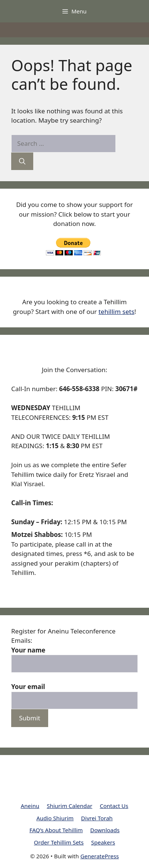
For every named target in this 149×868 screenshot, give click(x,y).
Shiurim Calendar (69, 806)
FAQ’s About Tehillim (56, 830)
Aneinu (30, 806)
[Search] (22, 161)
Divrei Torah (97, 818)
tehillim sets (117, 312)
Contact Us (114, 806)
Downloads (105, 830)
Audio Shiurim (55, 818)
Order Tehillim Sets (59, 842)
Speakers (103, 842)
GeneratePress (100, 856)
